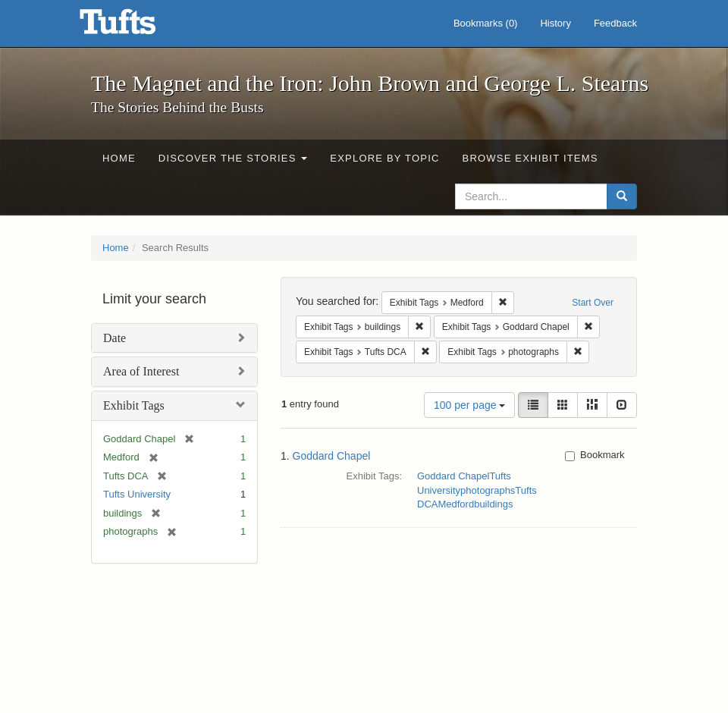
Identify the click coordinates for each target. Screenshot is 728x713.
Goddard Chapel (332, 456)
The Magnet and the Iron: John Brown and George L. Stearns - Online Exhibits (136, 27)
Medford (456, 504)
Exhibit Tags (134, 405)
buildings (493, 504)
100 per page (469, 405)
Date (115, 338)
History (555, 23)
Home (119, 158)
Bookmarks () (486, 23)
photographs (488, 490)
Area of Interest (141, 371)
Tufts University (137, 494)
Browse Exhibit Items (530, 158)
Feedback (615, 23)
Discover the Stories (233, 158)
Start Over (593, 303)
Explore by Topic (384, 158)
